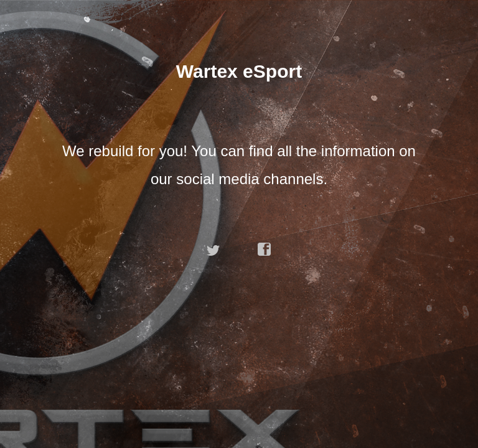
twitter (213, 250)
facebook (265, 250)
